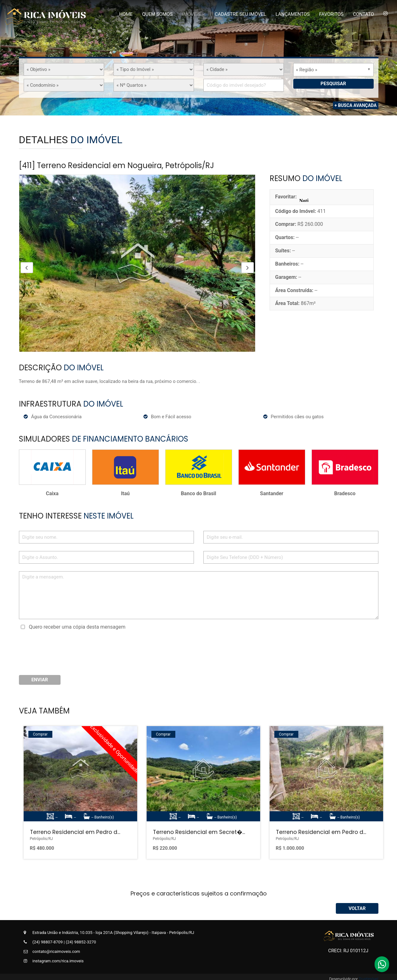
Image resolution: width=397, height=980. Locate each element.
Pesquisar (333, 84)
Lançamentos (293, 14)
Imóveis (191, 14)
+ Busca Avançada (356, 102)
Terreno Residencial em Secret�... (199, 829)
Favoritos (331, 14)
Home (126, 14)
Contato (363, 14)
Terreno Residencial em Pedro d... (75, 829)
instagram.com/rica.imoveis (54, 958)
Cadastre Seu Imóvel (240, 14)
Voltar (357, 905)
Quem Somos (158, 14)
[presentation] (27, 264)
